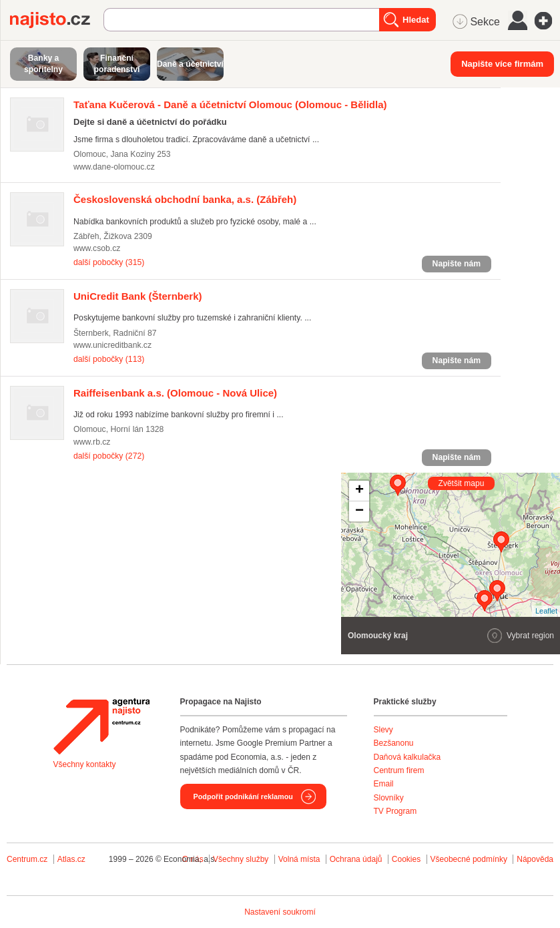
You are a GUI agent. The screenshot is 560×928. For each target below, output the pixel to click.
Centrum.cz (27, 859)
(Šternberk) (138, 296)
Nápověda (535, 859)
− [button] (359, 511)
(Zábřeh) (185, 199)
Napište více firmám (502, 64)
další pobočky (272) (109, 456)
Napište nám (457, 264)
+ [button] (359, 491)
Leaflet (546, 611)
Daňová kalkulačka (407, 757)
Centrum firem (399, 770)
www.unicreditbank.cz (112, 345)
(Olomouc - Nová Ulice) (175, 393)
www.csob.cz (97, 248)
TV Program (395, 811)
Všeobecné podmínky (469, 859)
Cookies (406, 859)
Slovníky (389, 798)
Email (384, 784)
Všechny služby (242, 859)
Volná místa (299, 859)
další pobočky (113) (109, 359)
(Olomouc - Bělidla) (230, 104)
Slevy (383, 730)
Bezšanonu (394, 743)
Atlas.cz (71, 859)
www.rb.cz (92, 442)
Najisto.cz (57, 20)
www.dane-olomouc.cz (114, 167)
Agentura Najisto (101, 726)
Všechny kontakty (85, 764)
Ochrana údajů (356, 859)
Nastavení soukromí (280, 912)
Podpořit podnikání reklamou (243, 796)
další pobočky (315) (109, 262)
